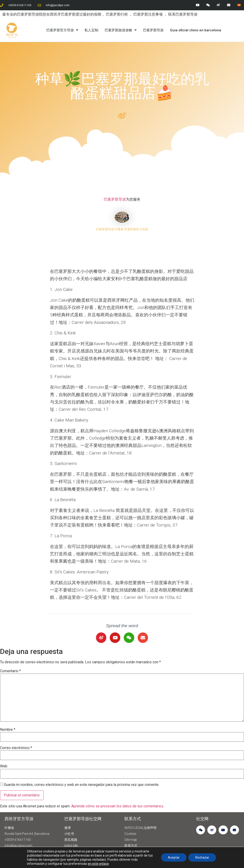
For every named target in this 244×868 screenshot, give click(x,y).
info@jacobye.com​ (58, 5)
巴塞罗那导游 (153, 30)
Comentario (10, 671)
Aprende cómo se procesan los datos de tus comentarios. (118, 806)
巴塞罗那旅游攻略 (121, 30)
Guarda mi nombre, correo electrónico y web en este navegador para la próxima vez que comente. (82, 785)
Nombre (8, 730)
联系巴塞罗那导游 (183, 14)
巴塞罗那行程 (117, 14)
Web (4, 766)
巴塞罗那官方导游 (62, 30)
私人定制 (91, 30)
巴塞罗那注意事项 (148, 14)
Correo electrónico (16, 748)
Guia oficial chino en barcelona (196, 30)
